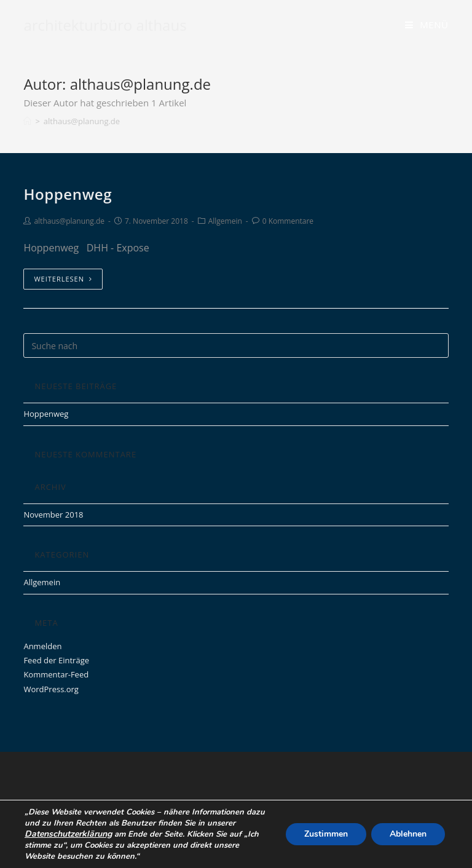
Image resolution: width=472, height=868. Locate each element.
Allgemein (225, 221)
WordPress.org (51, 689)
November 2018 (53, 515)
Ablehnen (408, 834)
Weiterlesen (63, 279)
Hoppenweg (68, 194)
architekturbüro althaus (105, 25)
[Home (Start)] (27, 121)
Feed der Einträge (56, 660)
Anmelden (42, 646)
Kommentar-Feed (56, 674)
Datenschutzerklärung (68, 834)
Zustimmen (326, 834)
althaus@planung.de (69, 221)
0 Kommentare (288, 221)
